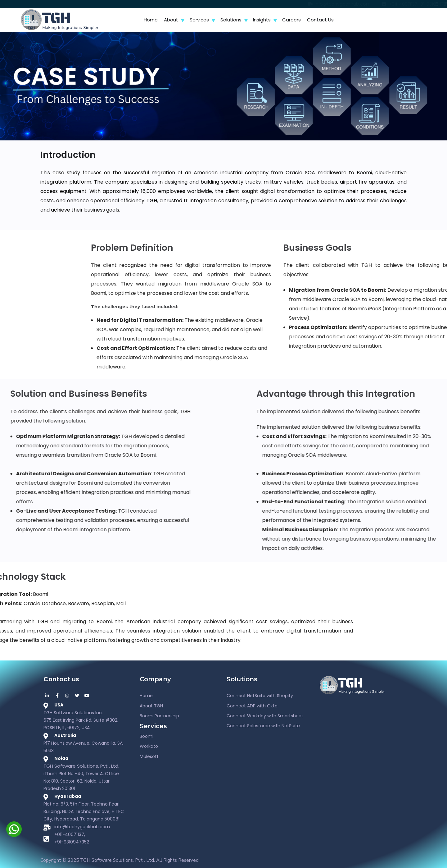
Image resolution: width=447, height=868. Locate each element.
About (171, 20)
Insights (262, 20)
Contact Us (320, 20)
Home (151, 20)
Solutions (231, 20)
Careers (291, 20)
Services (199, 20)
